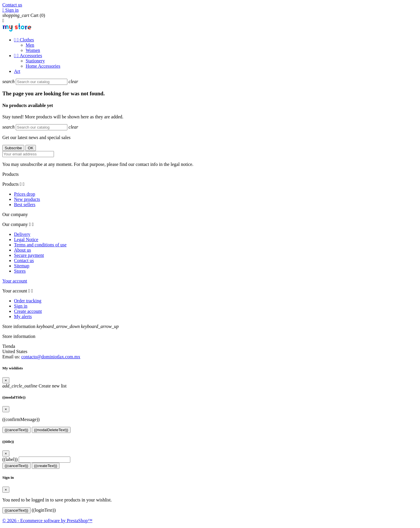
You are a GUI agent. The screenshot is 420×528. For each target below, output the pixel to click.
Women (33, 50)
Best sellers (25, 205)
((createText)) (46, 466)
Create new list (34, 386)
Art (17, 71)
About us (22, 250)
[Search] (42, 82)
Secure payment (29, 255)
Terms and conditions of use (40, 245)
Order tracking (28, 301)
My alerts (23, 316)
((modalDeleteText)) (51, 430)
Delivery (22, 234)
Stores (20, 271)
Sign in (21, 306)
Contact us (12, 5)
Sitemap (22, 266)
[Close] (6, 380)
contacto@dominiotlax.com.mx (51, 357)
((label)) (10, 459)
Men (30, 45)
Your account (15, 281)
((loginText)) (44, 510)
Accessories (28, 56)
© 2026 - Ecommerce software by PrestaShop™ (47, 521)
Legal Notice (26, 240)
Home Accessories (43, 66)
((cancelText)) (16, 430)
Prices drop (24, 194)
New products (27, 199)
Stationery (35, 61)
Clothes (24, 40)
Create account (28, 311)
